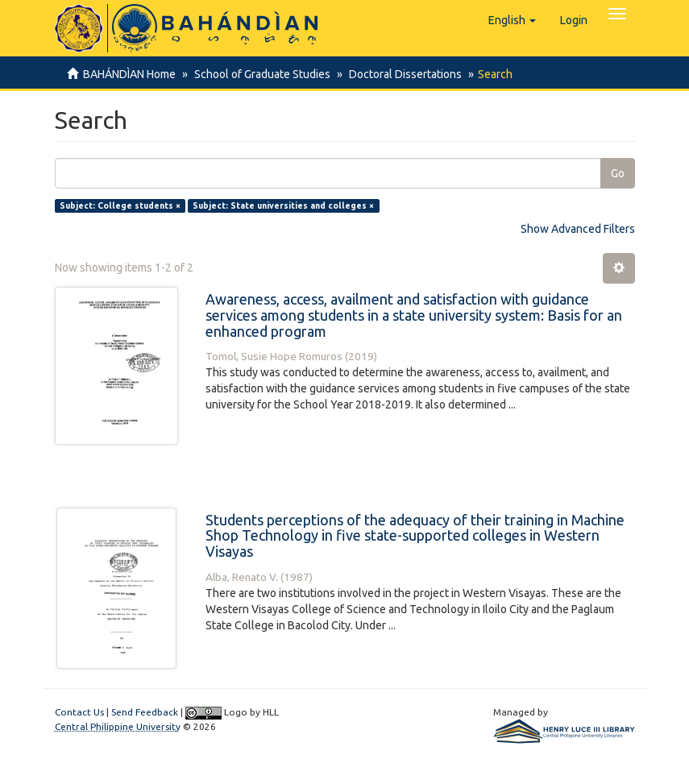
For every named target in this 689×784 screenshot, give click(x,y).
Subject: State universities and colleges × (283, 205)
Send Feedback (145, 712)
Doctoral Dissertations (401, 74)
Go (618, 173)
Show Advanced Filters (578, 229)
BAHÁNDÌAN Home (129, 74)
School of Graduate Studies (260, 74)
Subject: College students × (120, 205)
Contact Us (79, 712)
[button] (512, 20)
